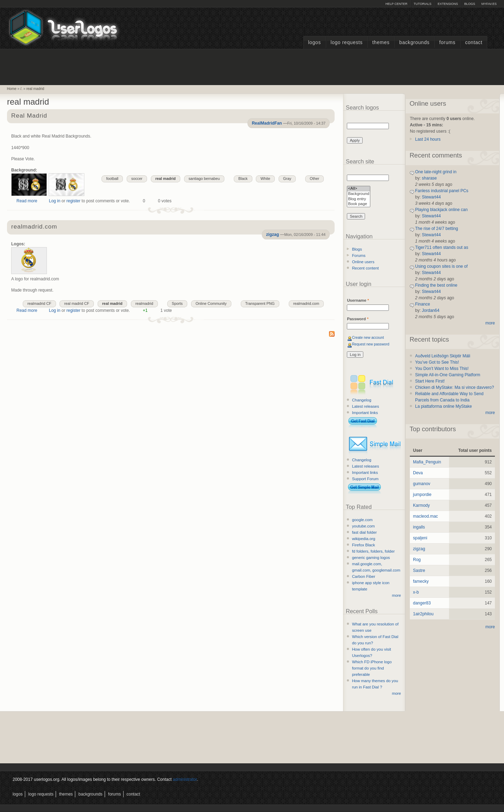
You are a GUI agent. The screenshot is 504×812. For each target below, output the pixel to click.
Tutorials (422, 4)
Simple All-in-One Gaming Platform (448, 375)
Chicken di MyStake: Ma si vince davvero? (454, 387)
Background (359, 194)
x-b (416, 592)
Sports (177, 303)
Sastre (419, 570)
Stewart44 (431, 197)
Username (358, 300)
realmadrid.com (34, 227)
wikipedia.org (364, 539)
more (397, 595)
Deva (418, 473)
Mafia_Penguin (427, 462)
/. (21, 89)
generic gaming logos (371, 558)
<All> (359, 189)
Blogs (470, 4)
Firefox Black (364, 545)
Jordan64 (430, 310)
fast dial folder (365, 532)
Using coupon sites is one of (441, 266)
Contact (474, 43)
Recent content (366, 268)
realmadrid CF (39, 303)
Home (12, 89)
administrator (185, 779)
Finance (423, 304)
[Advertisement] (252, 66)
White (265, 178)
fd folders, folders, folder (373, 551)
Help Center (396, 4)
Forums (447, 43)
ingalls (419, 527)
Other (314, 178)
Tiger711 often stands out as (442, 247)
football (112, 178)
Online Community (211, 303)
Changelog (362, 400)
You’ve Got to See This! (437, 362)
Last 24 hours (428, 139)
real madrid (35, 89)
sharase (429, 178)
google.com (362, 520)
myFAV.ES (489, 4)
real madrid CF (76, 303)
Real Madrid (29, 116)
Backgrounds (415, 43)
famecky (421, 581)
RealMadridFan (267, 123)
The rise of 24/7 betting (437, 229)
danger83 (422, 603)
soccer (137, 178)
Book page (359, 204)
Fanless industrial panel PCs (442, 191)
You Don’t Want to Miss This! (442, 369)
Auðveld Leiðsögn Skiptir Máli (443, 356)
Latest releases (366, 406)
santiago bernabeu (204, 178)
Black (243, 178)
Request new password (371, 344)
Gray (287, 178)
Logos (314, 43)
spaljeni (420, 538)
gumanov (422, 484)
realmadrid (144, 303)
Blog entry (359, 199)
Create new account (368, 338)
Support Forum (365, 479)
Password (358, 319)
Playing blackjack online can (441, 210)
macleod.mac (425, 516)
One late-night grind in (436, 172)
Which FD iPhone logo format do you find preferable (372, 668)
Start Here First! (430, 381)
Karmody (421, 505)
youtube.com (363, 526)
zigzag (272, 234)
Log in (55, 201)
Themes (381, 43)
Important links (365, 413)
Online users (363, 262)
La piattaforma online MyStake (443, 406)
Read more (27, 201)
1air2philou (423, 614)
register (73, 201)
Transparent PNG (260, 303)
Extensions (448, 4)
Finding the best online (436, 285)
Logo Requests (346, 43)
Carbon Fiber (364, 576)
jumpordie (422, 495)
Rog (417, 560)
